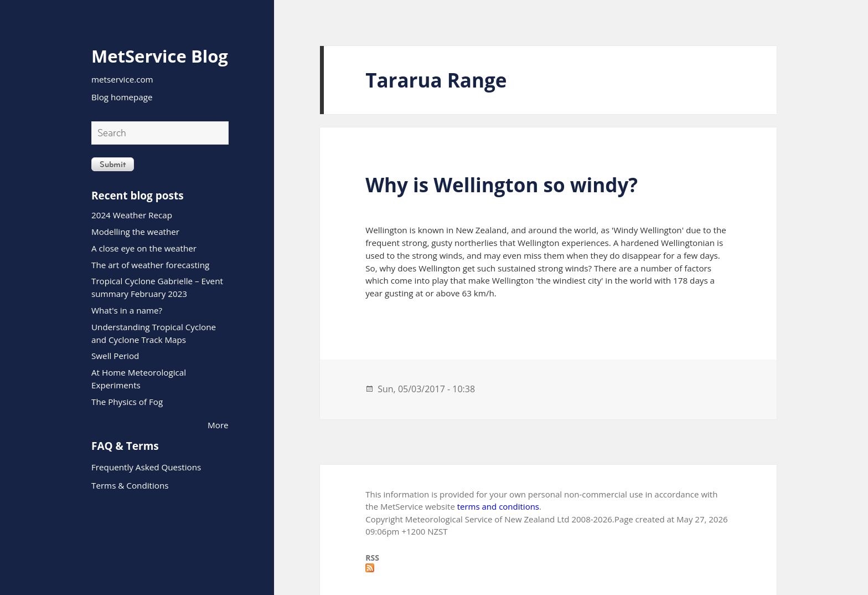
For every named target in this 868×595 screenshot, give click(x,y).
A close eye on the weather (144, 248)
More (218, 425)
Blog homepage (122, 97)
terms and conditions (498, 506)
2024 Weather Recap (132, 215)
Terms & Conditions (130, 485)
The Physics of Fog (127, 402)
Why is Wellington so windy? (502, 185)
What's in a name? (127, 310)
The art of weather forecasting (150, 265)
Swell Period (115, 356)
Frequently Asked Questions (146, 467)
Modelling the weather (135, 232)
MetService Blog (160, 56)
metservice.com (122, 79)
